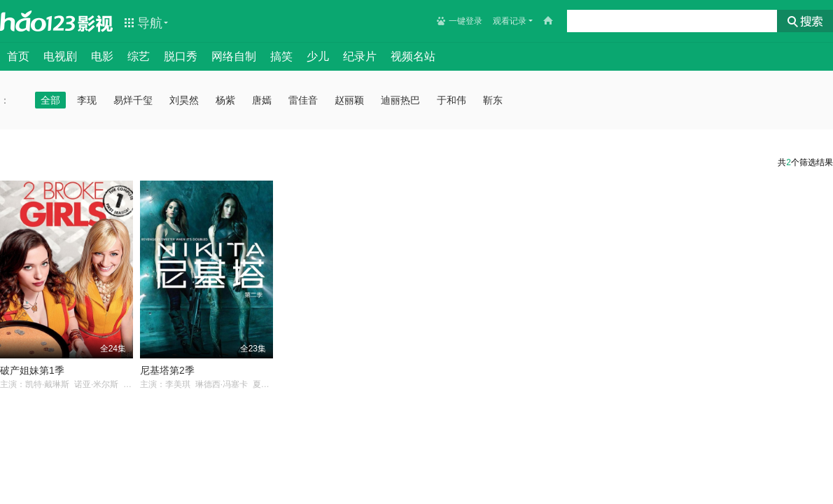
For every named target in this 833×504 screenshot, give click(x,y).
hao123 (38, 21)
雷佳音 (303, 100)
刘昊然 (184, 100)
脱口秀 (181, 56)
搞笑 (281, 56)
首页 (18, 56)
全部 (50, 100)
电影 (102, 56)
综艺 (139, 56)
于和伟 (451, 100)
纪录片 (360, 56)
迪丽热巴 (400, 100)
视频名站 (413, 56)
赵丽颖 (349, 100)
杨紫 (225, 100)
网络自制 (234, 56)
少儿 (318, 56)
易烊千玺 (133, 100)
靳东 (493, 100)
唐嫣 (262, 100)
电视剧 (60, 56)
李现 (87, 100)
